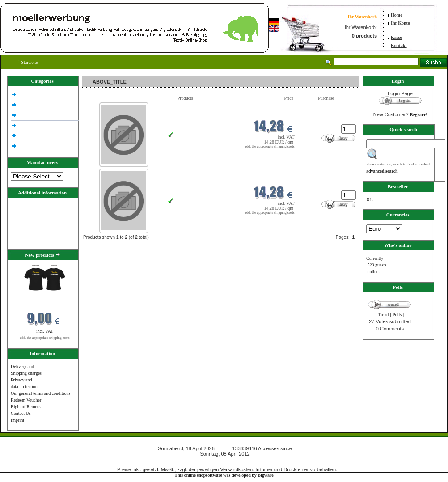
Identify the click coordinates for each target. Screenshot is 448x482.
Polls (397, 315)
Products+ (187, 98)
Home (397, 15)
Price (289, 98)
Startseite (28, 62)
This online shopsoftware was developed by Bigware (224, 475)
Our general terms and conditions (40, 393)
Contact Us (21, 413)
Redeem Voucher (26, 400)
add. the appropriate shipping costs (44, 338)
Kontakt (399, 45)
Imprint (17, 420)
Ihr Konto (400, 23)
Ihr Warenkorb (362, 17)
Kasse (396, 37)
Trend (384, 315)
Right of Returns (26, 407)
